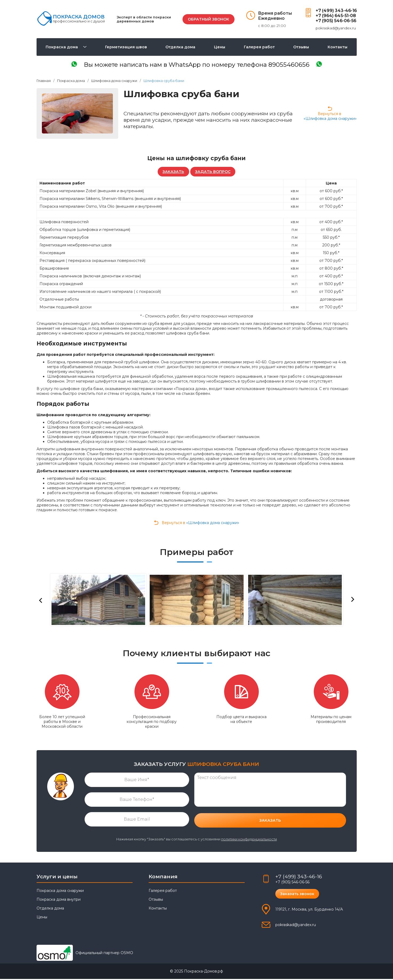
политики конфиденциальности (249, 840)
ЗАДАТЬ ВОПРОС (213, 172)
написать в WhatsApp (197, 65)
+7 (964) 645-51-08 (335, 16)
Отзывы (301, 47)
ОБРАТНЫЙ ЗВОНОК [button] (208, 19)
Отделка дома (180, 47)
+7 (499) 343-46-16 (336, 11)
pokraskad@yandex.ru (335, 28)
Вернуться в (330, 114)
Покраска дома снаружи (60, 892)
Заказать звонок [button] (298, 895)
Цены (220, 47)
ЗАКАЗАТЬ (173, 172)
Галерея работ (259, 47)
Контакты (338, 47)
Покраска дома (62, 47)
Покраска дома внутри (59, 900)
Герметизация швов (126, 47)
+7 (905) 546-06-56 (336, 21)
